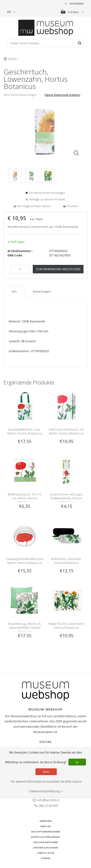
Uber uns (46, 826)
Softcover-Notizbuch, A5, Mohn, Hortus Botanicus (66, 431)
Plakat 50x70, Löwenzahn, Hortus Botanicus (66, 626)
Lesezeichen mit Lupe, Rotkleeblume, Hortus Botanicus (66, 498)
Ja (77, 762)
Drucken (73, 206)
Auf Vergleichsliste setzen (34, 206)
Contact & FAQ (45, 853)
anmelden (46, 821)
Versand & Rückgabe (46, 848)
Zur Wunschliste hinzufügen (47, 193)
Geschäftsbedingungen (46, 832)
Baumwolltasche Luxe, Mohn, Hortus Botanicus (25, 431)
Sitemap (45, 858)
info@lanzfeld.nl (48, 800)
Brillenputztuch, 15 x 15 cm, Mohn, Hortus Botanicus (25, 498)
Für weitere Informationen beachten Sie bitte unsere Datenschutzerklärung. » (46, 786)
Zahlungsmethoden (46, 842)
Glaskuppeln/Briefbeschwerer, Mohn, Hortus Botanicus (28, 561)
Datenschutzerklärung (45, 837)
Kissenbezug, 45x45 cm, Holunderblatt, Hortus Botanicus (25, 628)
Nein (46, 772)
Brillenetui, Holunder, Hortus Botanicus (66, 561)
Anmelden (77, 4)
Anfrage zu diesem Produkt (47, 199)
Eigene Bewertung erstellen (62, 95)
